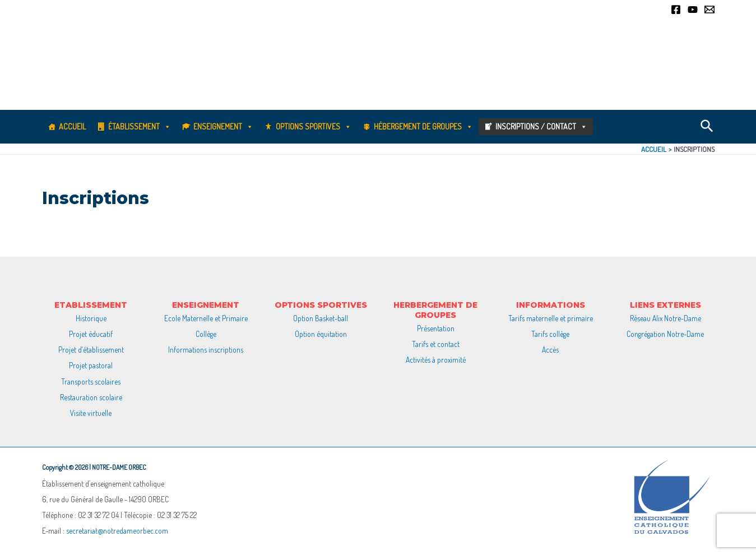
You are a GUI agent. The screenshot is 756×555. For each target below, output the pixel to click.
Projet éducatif (91, 334)
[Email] (709, 10)
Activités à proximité (436, 360)
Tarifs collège (550, 334)
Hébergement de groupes (423, 127)
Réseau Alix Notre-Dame (665, 318)
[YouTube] (693, 10)
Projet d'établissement (91, 350)
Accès (550, 350)
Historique (91, 318)
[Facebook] (676, 10)
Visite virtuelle (91, 413)
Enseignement (223, 127)
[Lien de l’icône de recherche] (708, 127)
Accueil (72, 126)
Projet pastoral (91, 365)
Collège (206, 334)
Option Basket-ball (321, 318)
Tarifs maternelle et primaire (551, 318)
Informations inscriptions (206, 350)
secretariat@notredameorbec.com (117, 531)
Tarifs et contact (436, 344)
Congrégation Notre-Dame (665, 334)
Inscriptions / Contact (541, 127)
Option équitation (321, 334)
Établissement (140, 127)
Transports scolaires (91, 381)
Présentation (436, 328)
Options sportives (314, 127)
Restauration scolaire (91, 397)
